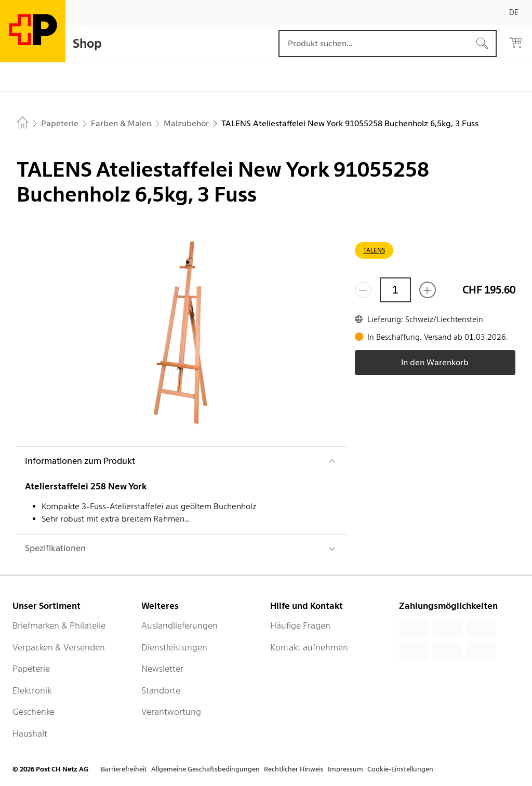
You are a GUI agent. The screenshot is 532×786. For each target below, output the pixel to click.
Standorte (161, 690)
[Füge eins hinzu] (428, 290)
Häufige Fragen (300, 625)
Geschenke (34, 712)
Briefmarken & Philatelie (59, 625)
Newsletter (162, 669)
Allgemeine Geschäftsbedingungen (205, 769)
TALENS (374, 250)
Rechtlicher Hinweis (294, 769)
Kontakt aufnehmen (309, 647)
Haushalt (30, 734)
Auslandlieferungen (179, 625)
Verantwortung (171, 712)
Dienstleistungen (174, 647)
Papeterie (31, 669)
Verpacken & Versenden (59, 647)
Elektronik (32, 690)
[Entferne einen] (363, 290)
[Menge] (395, 290)
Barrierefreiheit (124, 769)
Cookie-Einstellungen (400, 769)
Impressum (345, 769)
